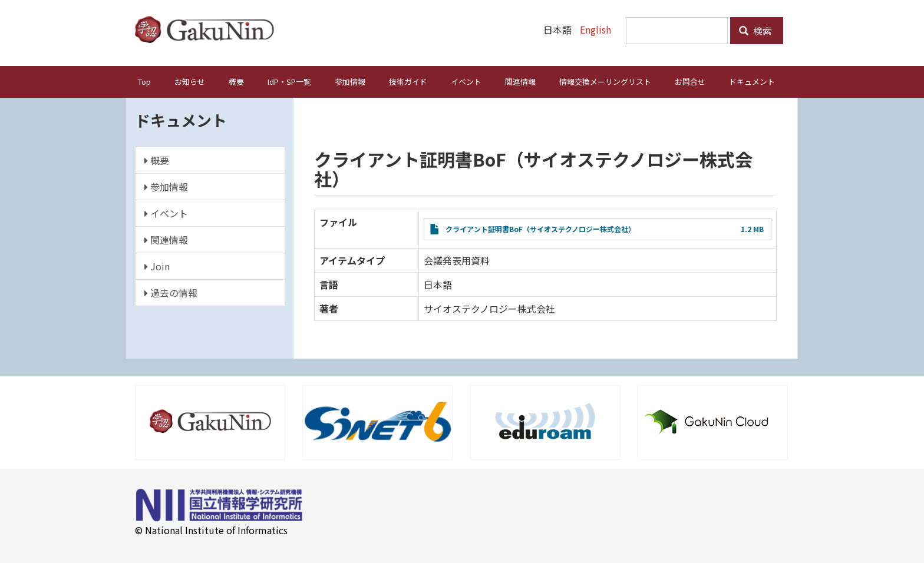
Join (157, 266)
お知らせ (190, 82)
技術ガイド (408, 82)
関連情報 (520, 82)
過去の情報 (171, 293)
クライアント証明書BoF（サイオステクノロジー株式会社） (540, 229)
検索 (755, 31)
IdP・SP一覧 (289, 82)
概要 (236, 82)
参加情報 (350, 82)
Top (144, 82)
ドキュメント (752, 82)
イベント (466, 82)
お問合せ (690, 82)
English (595, 29)
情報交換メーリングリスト (605, 82)
